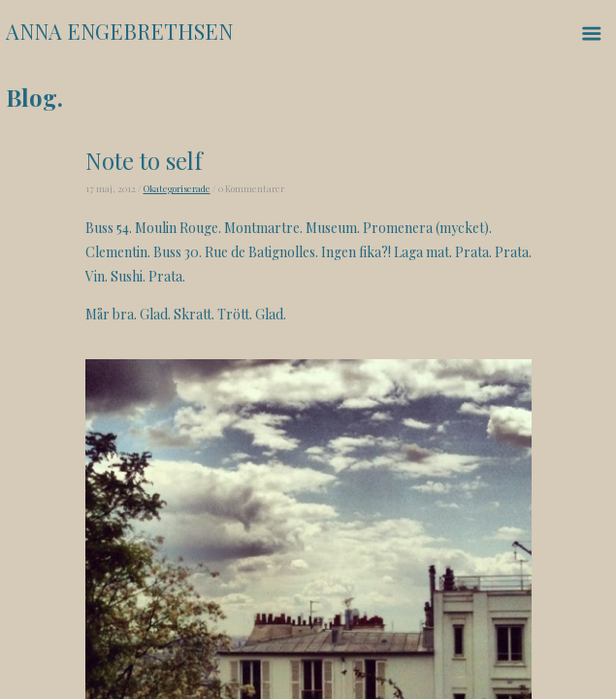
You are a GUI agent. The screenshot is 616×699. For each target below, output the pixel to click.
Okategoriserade (177, 188)
